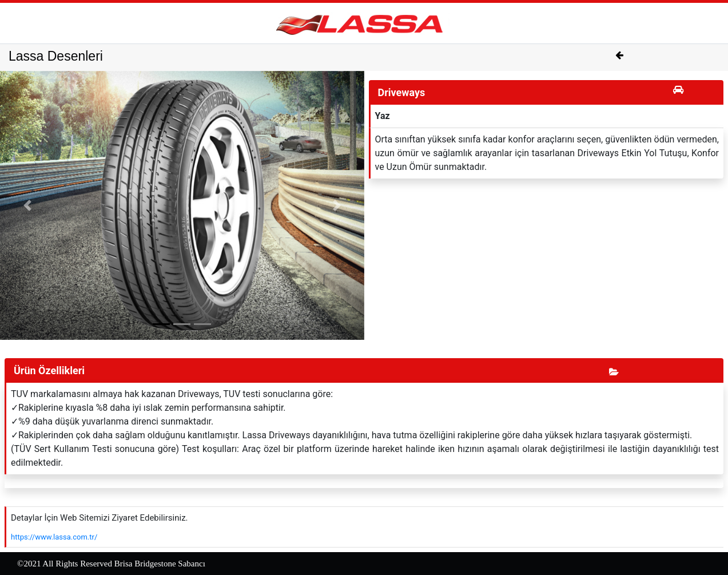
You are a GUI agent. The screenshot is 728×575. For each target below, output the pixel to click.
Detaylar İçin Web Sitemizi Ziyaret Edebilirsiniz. (100, 518)
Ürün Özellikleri (49, 370)
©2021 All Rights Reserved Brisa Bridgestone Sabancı (111, 564)
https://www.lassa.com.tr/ (54, 537)
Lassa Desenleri (56, 56)
